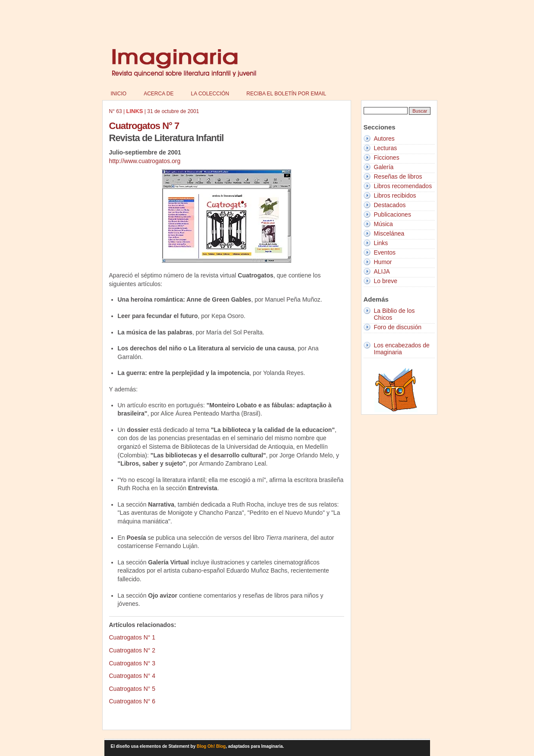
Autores (384, 139)
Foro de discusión (398, 327)
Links (381, 243)
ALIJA (382, 271)
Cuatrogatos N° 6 (132, 701)
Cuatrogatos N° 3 (132, 663)
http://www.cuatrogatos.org (145, 161)
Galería (384, 167)
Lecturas (386, 148)
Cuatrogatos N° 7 (144, 126)
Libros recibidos (395, 195)
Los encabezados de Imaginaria (402, 349)
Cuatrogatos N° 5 (132, 689)
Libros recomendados (403, 186)
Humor (383, 262)
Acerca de (159, 94)
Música (383, 224)
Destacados (390, 205)
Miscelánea (389, 233)
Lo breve (386, 281)
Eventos (385, 252)
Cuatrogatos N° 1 (132, 637)
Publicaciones (393, 214)
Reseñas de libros (398, 176)
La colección (210, 94)
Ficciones (387, 157)
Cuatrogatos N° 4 (132, 676)
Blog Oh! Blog (211, 746)
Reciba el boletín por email (286, 94)
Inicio (119, 94)
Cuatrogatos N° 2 (132, 650)
